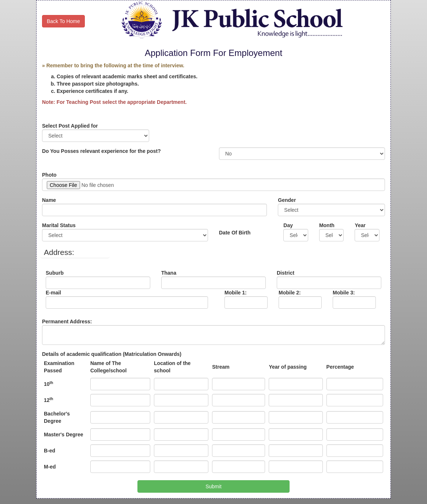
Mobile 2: (293, 293)
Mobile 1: (242, 293)
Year (362, 225)
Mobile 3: (347, 293)
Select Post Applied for (72, 126)
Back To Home (63, 21)
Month (328, 225)
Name (51, 200)
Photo (52, 175)
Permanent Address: (71, 321)
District (289, 273)
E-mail (81, 293)
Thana (174, 273)
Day (290, 225)
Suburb (59, 273)
